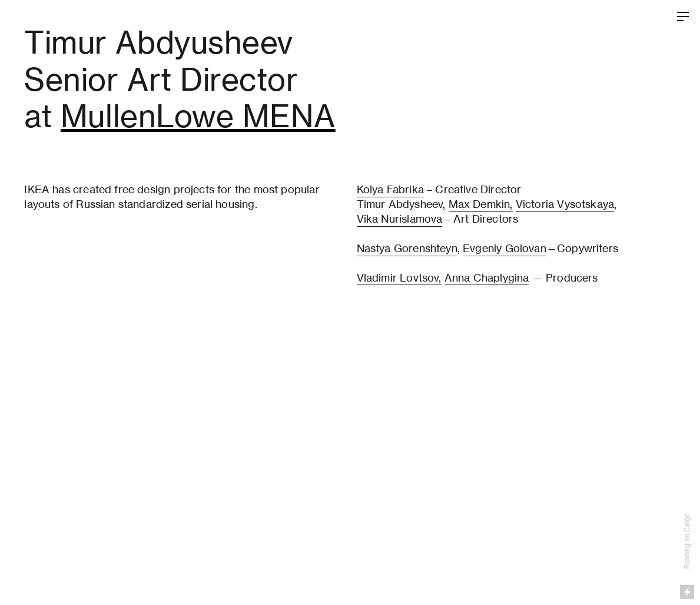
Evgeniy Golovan (505, 248)
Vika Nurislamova (400, 219)
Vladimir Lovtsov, (399, 278)
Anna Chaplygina (487, 278)
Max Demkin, (481, 204)
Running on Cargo (687, 541)
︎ (683, 17)
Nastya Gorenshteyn (407, 248)
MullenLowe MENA (198, 116)
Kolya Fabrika (390, 189)
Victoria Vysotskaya (565, 204)
